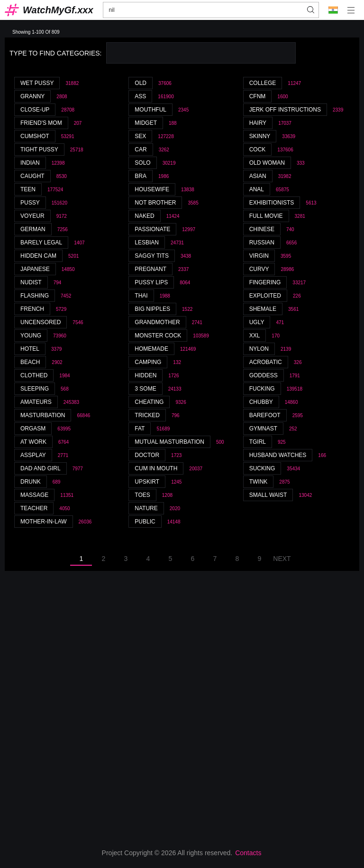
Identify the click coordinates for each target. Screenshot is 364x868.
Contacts (248, 853)
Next (282, 559)
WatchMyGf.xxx (58, 10)
